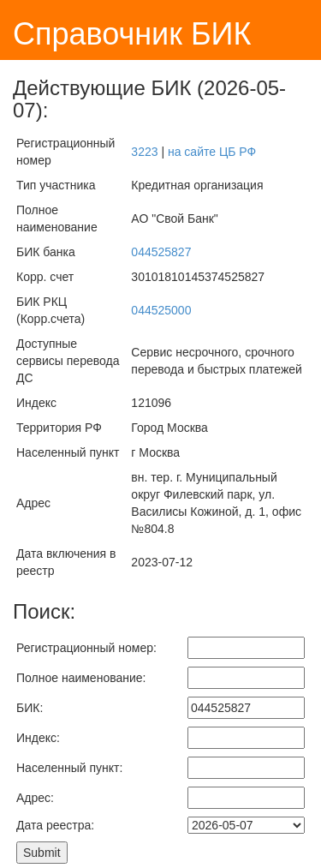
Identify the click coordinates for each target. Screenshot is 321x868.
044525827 (161, 252)
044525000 (161, 310)
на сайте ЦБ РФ (212, 152)
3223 (144, 152)
